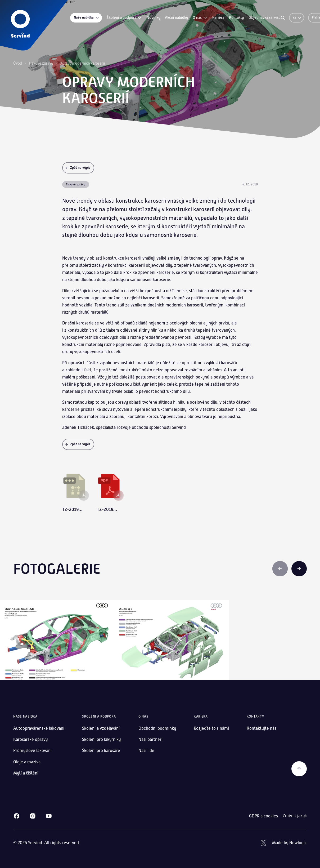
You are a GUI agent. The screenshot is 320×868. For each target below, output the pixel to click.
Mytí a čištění (26, 773)
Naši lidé (146, 751)
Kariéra (218, 17)
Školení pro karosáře (101, 751)
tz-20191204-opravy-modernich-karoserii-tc (73, 509)
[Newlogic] (284, 843)
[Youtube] (49, 816)
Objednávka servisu (265, 17)
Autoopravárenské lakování (39, 728)
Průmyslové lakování (32, 751)
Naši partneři (150, 739)
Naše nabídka (87, 18)
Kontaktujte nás (262, 728)
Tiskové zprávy (41, 63)
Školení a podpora (124, 18)
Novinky (153, 17)
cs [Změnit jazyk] (298, 17)
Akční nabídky (176, 17)
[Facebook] (17, 816)
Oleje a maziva (27, 762)
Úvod (18, 63)
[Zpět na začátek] (299, 769)
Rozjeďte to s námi (211, 728)
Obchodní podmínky (157, 728)
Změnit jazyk (295, 816)
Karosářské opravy (30, 739)
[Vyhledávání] (283, 18)
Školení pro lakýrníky (101, 739)
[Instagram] (33, 816)
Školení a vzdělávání (101, 728)
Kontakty (236, 17)
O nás (200, 18)
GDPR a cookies (263, 816)
